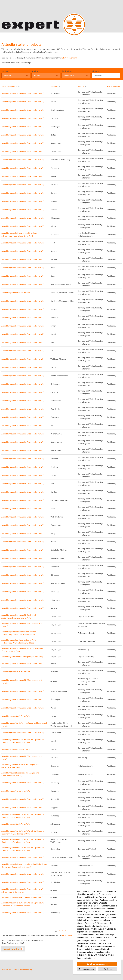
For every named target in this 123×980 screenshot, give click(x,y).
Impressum (6, 970)
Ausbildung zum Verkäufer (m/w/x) (16, 293)
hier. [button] (95, 958)
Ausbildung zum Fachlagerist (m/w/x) (17, 749)
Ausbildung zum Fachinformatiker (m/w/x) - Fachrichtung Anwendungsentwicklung (19, 641)
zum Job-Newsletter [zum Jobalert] (11, 949)
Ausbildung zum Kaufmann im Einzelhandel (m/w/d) (23, 334)
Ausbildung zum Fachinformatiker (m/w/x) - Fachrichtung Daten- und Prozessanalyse (19, 633)
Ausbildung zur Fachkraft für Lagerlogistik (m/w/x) (22, 656)
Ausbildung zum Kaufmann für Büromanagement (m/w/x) (22, 625)
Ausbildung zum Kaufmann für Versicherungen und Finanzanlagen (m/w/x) (22, 650)
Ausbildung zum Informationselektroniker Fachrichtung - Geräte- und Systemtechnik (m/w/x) (25, 865)
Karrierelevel (67, 71)
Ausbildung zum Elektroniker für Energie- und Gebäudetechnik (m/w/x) (20, 766)
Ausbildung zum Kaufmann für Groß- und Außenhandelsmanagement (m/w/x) (19, 616)
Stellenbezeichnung (11, 86)
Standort (5, 71)
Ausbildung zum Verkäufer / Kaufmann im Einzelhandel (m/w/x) (24, 724)
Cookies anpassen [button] (87, 969)
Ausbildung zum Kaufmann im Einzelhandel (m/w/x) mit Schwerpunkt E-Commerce (24, 890)
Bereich (35, 71)
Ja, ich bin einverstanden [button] (97, 964)
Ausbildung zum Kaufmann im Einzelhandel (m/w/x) (23, 93)
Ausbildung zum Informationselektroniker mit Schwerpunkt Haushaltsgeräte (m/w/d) (20, 234)
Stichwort (96, 71)
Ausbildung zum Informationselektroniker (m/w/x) (22, 897)
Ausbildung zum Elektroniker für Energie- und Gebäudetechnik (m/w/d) (20, 774)
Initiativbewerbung (69, 58)
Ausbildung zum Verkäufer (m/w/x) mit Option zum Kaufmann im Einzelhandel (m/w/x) (23, 741)
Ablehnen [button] (108, 969)
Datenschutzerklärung (23, 970)
